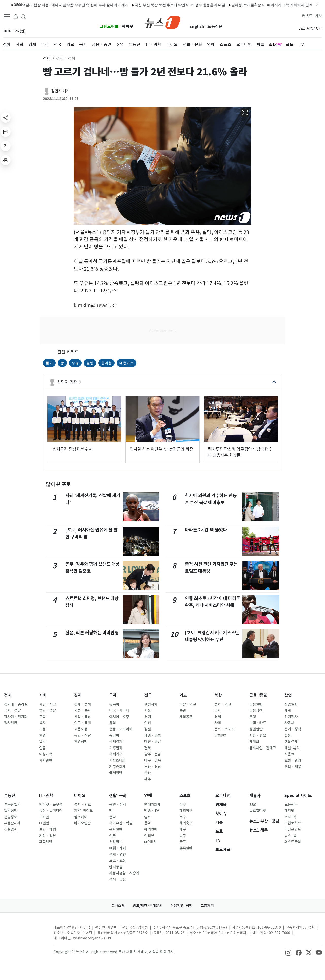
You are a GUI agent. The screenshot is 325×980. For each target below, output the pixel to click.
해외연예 (151, 829)
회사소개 (118, 906)
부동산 (10, 796)
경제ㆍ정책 (83, 704)
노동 (42, 729)
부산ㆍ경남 (153, 767)
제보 (319, 16)
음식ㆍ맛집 (118, 879)
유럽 (112, 723)
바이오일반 (82, 823)
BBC (253, 805)
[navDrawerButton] (7, 16)
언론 (112, 836)
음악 (148, 823)
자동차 (289, 723)
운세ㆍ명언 (118, 855)
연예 (148, 796)
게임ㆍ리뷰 (47, 836)
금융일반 (256, 704)
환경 (42, 736)
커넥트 (307, 16)
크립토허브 (109, 27)
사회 (43, 695)
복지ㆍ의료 (83, 805)
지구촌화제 (117, 767)
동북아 (114, 704)
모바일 (44, 817)
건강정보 (116, 842)
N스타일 (150, 842)
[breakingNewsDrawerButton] (16, 16)
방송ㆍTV (152, 811)
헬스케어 (81, 817)
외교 (183, 695)
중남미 (114, 736)
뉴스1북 (290, 836)
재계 (288, 710)
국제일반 (116, 773)
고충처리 (207, 906)
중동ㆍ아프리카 (121, 729)
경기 (148, 717)
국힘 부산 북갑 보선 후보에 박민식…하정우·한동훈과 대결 (165, 5)
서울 (148, 710)
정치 (8, 695)
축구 (183, 817)
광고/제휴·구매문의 (148, 906)
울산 (148, 773)
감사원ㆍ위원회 (16, 717)
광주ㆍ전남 (153, 754)
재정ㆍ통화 (83, 710)
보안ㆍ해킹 (47, 829)
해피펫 (128, 27)
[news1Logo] (24, 932)
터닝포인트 (293, 829)
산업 (288, 695)
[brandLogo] (163, 22)
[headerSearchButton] (23, 16)
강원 (148, 729)
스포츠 (185, 796)
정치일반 (11, 723)
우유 (75, 363)
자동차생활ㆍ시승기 (124, 873)
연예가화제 (152, 805)
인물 (42, 748)
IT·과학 (46, 796)
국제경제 (116, 742)
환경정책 (81, 742)
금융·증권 (258, 695)
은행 (253, 717)
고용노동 (81, 729)
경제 (78, 695)
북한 (218, 695)
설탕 (90, 363)
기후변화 (116, 748)
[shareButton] (6, 118)
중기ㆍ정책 (293, 729)
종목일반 (186, 848)
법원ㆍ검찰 (47, 710)
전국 (148, 695)
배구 (183, 829)
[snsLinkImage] (288, 952)
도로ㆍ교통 (118, 861)
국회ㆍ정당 (12, 710)
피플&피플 (117, 760)
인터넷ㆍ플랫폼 (51, 805)
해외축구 (186, 823)
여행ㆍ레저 (118, 848)
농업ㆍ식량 (83, 736)
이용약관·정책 (182, 906)
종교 (112, 817)
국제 (113, 695)
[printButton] (6, 160)
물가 (49, 363)
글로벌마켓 (258, 811)
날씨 (42, 742)
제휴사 (255, 796)
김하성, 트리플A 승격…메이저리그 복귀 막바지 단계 (257, 5)
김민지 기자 (60, 91)
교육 (42, 717)
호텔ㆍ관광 (293, 760)
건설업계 (11, 829)
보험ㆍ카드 (258, 723)
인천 (148, 723)
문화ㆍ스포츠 (224, 729)
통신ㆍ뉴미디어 (51, 811)
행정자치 (151, 704)
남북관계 (221, 736)
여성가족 (46, 754)
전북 (148, 748)
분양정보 (11, 817)
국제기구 (116, 754)
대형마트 (126, 363)
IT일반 (44, 823)
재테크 (254, 742)
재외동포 (186, 717)
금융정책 (256, 710)
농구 (183, 836)
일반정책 (11, 811)
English (197, 27)
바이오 (80, 796)
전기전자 (291, 717)
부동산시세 (12, 823)
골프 (183, 842)
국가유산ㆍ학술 (121, 823)
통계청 (106, 363)
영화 (148, 817)
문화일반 (116, 829)
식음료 (289, 754)
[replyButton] (6, 132)
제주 (148, 779)
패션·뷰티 (292, 748)
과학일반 (46, 842)
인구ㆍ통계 (83, 723)
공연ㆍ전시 (118, 805)
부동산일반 (12, 805)
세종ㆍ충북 (153, 736)
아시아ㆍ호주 (119, 717)
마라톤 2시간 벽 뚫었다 (206, 530)
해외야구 (186, 811)
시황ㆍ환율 (258, 736)
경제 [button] (47, 58)
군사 (218, 710)
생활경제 (291, 742)
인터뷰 (149, 836)
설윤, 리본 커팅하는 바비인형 (92, 633)
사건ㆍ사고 (47, 704)
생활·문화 (118, 796)
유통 (288, 736)
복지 (42, 723)
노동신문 (215, 27)
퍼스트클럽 (293, 842)
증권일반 (256, 729)
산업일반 (291, 704)
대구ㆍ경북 (153, 760)
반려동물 (116, 867)
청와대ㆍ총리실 (16, 704)
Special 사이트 (298, 796)
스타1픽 (290, 817)
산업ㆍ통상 (83, 717)
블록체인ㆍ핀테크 (263, 748)
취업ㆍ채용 (293, 767)
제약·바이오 (83, 811)
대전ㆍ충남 (153, 742)
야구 (183, 805)
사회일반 (46, 760)
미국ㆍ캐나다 (119, 710)
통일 (183, 710)
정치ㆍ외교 (223, 704)
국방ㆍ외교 (188, 704)
